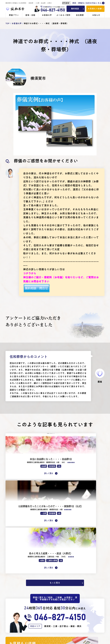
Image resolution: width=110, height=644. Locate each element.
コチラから (30, 273)
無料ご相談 (92, 603)
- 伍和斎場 (69, 606)
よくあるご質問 (63, 15)
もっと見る (54, 497)
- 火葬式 (42, 615)
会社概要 (80, 15)
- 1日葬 (42, 609)
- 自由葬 (42, 606)
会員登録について (95, 615)
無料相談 (75, 9)
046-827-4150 (53, 10)
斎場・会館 (30, 15)
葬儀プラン (14, 15)
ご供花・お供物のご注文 (74, 615)
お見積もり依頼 (95, 9)
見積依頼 (91, 606)
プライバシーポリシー (96, 621)
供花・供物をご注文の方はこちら (83, 3)
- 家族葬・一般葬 (46, 612)
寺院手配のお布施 (72, 612)
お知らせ (96, 15)
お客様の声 (47, 15)
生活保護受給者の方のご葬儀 (50, 621)
